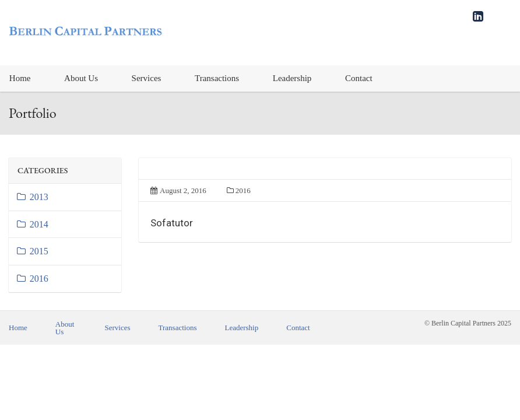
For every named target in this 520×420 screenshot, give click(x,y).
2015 (32, 251)
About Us (81, 78)
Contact (359, 78)
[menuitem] (81, 78)
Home (18, 328)
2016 (32, 279)
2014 (32, 224)
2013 (32, 197)
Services (147, 78)
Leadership (292, 78)
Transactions (217, 78)
